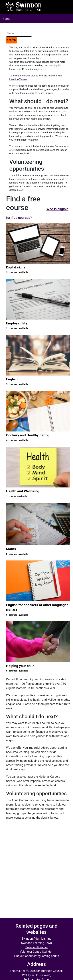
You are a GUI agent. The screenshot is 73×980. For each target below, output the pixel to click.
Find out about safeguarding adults (36, 956)
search (11, 40)
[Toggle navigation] (59, 7)
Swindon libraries (36, 947)
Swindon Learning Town (36, 943)
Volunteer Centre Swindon (36, 952)
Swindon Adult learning (36, 939)
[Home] (24, 6)
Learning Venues (18, 79)
